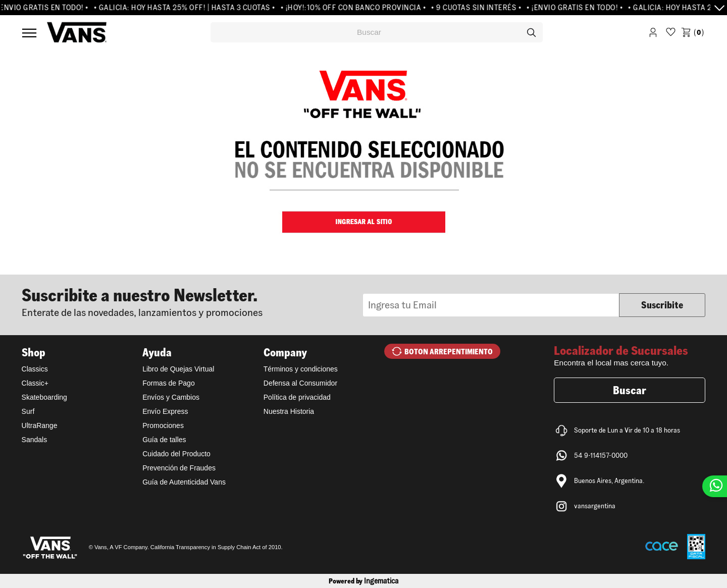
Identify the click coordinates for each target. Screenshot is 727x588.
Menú (29, 33)
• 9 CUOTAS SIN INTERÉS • (479, 8)
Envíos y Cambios (171, 397)
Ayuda (157, 352)
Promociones (163, 425)
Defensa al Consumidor (300, 383)
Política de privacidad (297, 397)
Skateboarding (44, 397)
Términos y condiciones (301, 369)
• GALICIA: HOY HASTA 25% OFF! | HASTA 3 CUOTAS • (187, 8)
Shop (34, 352)
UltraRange (40, 425)
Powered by (363, 581)
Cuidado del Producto (176, 454)
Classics (35, 369)
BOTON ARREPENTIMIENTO (449, 352)
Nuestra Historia (289, 411)
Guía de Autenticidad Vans (184, 482)
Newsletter (192, 301)
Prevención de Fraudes (179, 468)
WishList (671, 34)
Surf (28, 411)
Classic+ (35, 383)
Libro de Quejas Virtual (178, 369)
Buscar (630, 390)
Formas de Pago (169, 383)
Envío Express (165, 411)
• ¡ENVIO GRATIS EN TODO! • (578, 8)
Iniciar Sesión (653, 34)
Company (285, 352)
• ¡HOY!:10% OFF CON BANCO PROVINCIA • (356, 8)
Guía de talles (164, 440)
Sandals (35, 440)
